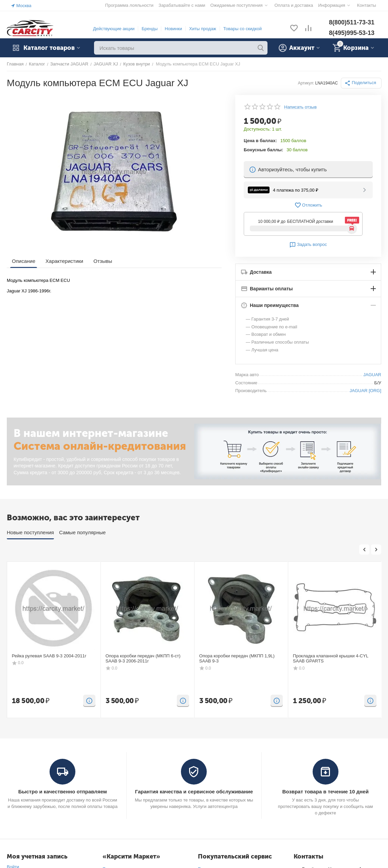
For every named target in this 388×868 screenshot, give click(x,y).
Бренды (150, 29)
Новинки (173, 29)
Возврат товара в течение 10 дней (325, 792)
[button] (361, 83)
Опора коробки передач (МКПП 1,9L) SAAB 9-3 (237, 659)
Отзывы (103, 261)
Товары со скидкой (243, 29)
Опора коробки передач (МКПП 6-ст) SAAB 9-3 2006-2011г (143, 659)
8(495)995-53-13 (352, 33)
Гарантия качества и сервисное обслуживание (194, 792)
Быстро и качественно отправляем (63, 792)
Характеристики (64, 261)
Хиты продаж (203, 29)
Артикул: (306, 83)
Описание (24, 261)
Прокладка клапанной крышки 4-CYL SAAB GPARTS (331, 659)
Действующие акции (114, 29)
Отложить (308, 205)
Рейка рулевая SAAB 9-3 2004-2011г (49, 656)
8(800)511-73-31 (352, 22)
